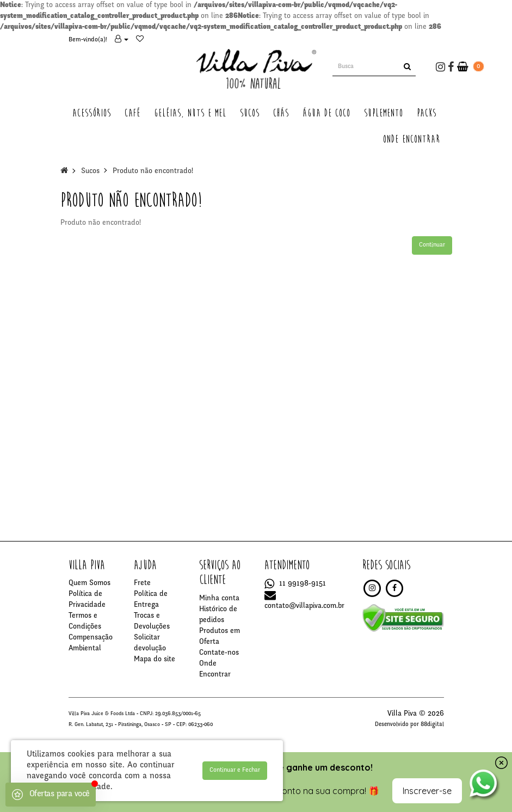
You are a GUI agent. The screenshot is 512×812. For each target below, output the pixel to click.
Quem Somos (90, 583)
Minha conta (219, 599)
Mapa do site (155, 660)
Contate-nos (219, 653)
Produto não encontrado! (153, 171)
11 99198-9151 (295, 584)
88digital (432, 725)
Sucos (90, 171)
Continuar (432, 245)
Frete (142, 583)
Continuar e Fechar (235, 770)
